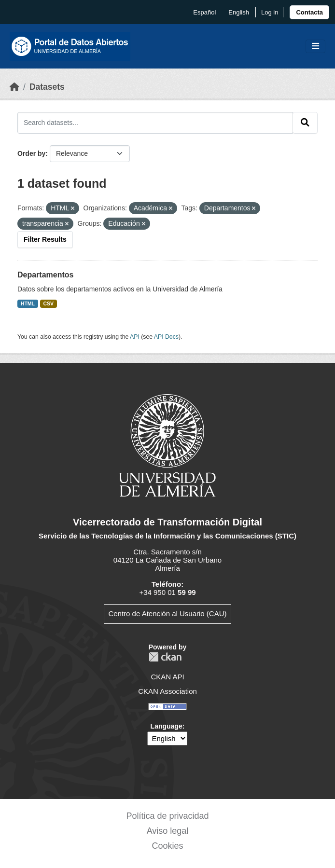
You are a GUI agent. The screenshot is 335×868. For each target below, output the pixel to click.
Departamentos (45, 275)
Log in (270, 12)
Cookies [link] (167, 846)
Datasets (47, 87)
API (135, 337)
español (204, 12)
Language (167, 726)
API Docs (166, 337)
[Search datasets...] (155, 123)
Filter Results (45, 239)
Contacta (309, 12)
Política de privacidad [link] (167, 816)
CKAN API (167, 677)
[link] (309, 12)
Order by (31, 153)
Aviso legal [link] (168, 831)
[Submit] (305, 123)
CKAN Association (167, 691)
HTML (28, 303)
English (239, 12)
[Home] (14, 87)
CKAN (165, 657)
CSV (49, 303)
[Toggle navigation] (315, 47)
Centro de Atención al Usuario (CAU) (167, 613)
